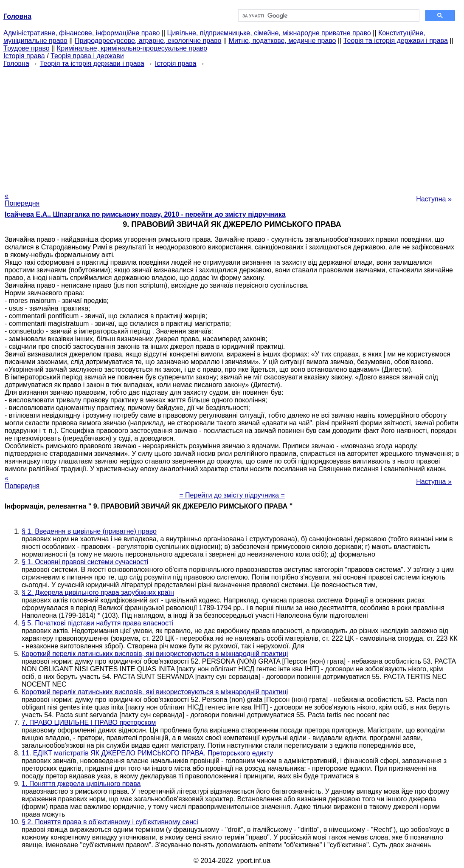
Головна (16, 64)
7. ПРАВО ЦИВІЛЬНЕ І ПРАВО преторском (89, 722)
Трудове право (27, 48)
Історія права (24, 56)
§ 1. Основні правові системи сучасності (85, 562)
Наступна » (434, 199)
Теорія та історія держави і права (396, 41)
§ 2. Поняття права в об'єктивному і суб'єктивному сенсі (110, 822)
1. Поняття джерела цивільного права (81, 784)
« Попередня (22, 199)
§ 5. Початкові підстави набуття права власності (97, 623)
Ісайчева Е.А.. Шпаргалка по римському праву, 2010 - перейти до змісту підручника (145, 214)
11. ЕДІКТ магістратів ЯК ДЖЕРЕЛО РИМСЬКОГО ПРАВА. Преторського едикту (147, 753)
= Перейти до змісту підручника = (232, 495)
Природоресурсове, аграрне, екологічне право (148, 41)
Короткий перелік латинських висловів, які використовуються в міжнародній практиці (155, 654)
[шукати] (328, 16)
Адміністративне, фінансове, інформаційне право (82, 33)
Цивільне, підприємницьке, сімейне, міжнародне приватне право (269, 33)
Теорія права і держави (87, 56)
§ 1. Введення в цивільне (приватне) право (89, 531)
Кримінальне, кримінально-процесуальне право (132, 48)
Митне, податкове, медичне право (283, 41)
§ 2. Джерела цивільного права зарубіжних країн (98, 592)
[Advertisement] (232, 127)
